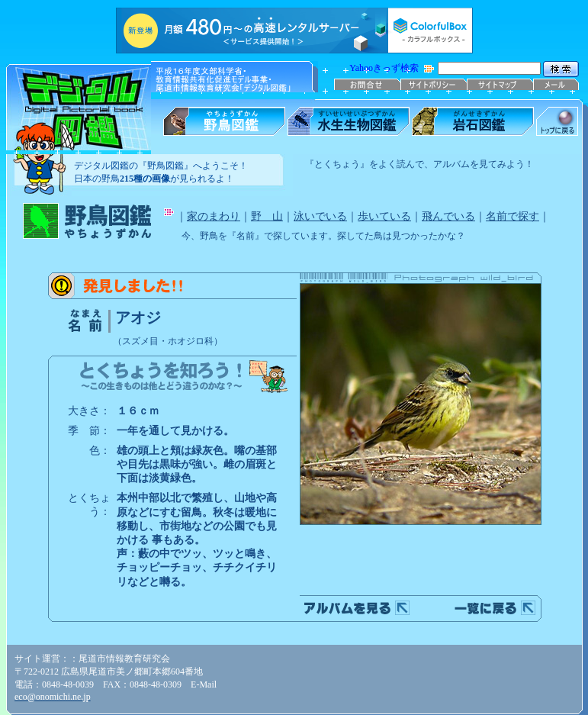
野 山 (267, 216)
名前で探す (512, 216)
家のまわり (214, 216)
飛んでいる (448, 216)
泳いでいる (320, 216)
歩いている (384, 216)
